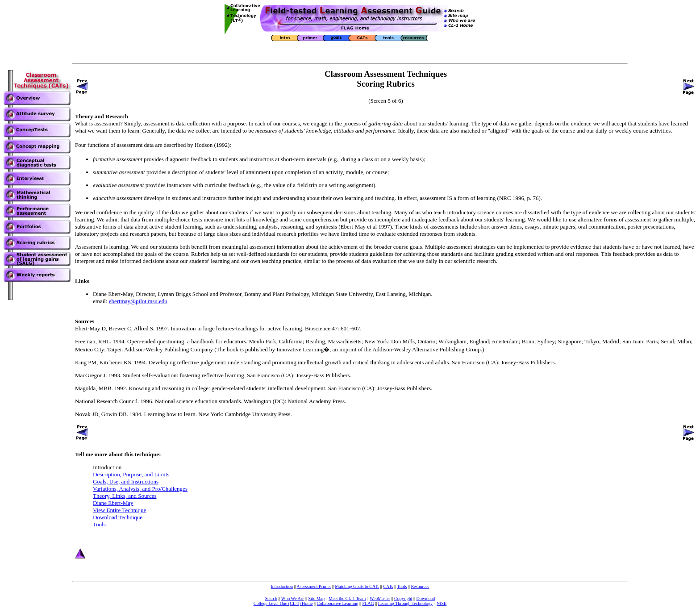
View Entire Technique (119, 510)
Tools (99, 524)
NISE (442, 603)
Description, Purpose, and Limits (131, 474)
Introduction (281, 586)
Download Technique (118, 517)
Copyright (403, 598)
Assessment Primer (314, 586)
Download (426, 598)
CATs (388, 586)
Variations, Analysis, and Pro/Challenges (140, 489)
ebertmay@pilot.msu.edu (138, 301)
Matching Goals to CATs (357, 586)
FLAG (368, 603)
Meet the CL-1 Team (347, 598)
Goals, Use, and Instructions (126, 482)
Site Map (317, 598)
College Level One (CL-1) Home (283, 603)
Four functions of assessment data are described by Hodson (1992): (153, 145)
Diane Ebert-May (113, 503)
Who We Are (293, 598)
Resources (420, 586)
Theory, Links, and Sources (125, 496)
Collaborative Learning (338, 603)
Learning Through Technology (405, 603)
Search (271, 598)
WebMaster (380, 598)
